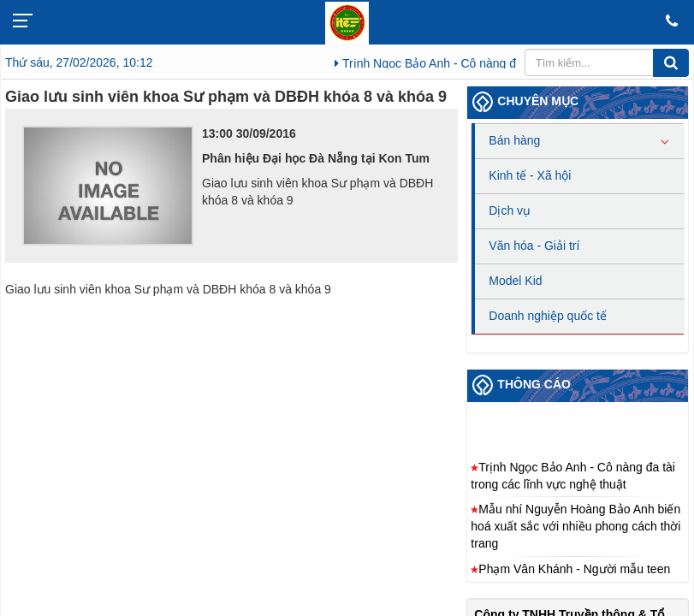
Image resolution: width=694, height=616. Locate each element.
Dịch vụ (510, 210)
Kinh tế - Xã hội (530, 175)
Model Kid (515, 281)
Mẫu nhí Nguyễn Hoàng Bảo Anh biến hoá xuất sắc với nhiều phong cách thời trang (575, 530)
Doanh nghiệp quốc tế (548, 316)
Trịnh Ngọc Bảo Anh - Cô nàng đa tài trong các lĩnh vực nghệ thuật (573, 478)
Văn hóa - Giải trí (534, 246)
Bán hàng (514, 140)
